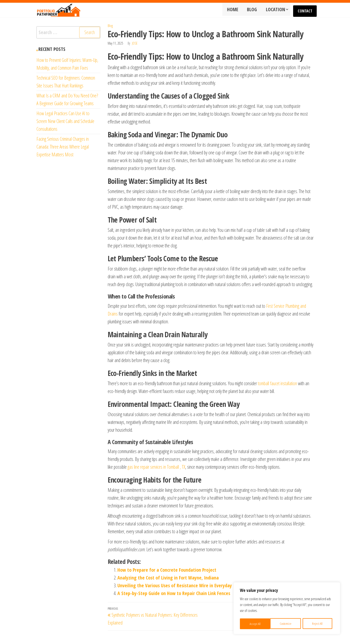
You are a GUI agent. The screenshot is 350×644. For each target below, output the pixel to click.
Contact (306, 10)
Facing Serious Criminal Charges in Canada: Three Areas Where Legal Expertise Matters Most (63, 147)
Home (236, 10)
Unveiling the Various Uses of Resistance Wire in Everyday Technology (186, 585)
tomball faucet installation (277, 383)
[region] (287, 609)
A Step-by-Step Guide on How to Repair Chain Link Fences (174, 593)
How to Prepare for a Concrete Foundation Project (167, 570)
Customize (255, 624)
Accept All (319, 624)
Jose (135, 43)
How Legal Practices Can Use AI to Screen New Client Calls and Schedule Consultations (65, 121)
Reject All (287, 624)
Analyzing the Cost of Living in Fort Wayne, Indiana (168, 578)
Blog (254, 10)
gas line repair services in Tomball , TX (156, 467)
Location (276, 10)
